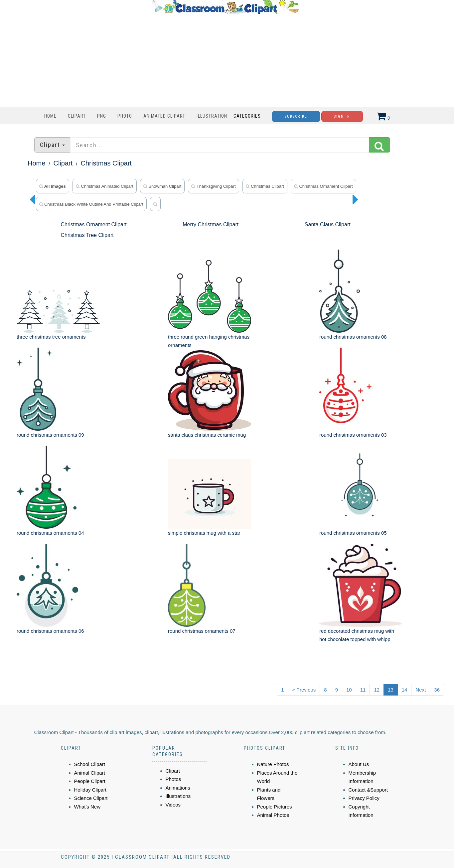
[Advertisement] (226, 61)
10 (349, 690)
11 (363, 690)
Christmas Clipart (106, 163)
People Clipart (90, 781)
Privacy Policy (364, 798)
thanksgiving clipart (213, 186)
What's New (87, 807)
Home (50, 116)
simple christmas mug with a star (204, 533)
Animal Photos (273, 815)
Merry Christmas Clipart (211, 224)
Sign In (342, 116)
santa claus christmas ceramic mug (207, 435)
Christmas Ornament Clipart (323, 186)
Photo (125, 116)
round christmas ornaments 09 (50, 435)
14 (405, 690)
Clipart (77, 116)
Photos (173, 779)
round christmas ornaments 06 (50, 631)
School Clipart (90, 764)
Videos (173, 805)
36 (437, 690)
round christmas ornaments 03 (353, 435)
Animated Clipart (164, 116)
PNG (102, 116)
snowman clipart (162, 186)
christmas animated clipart (105, 186)
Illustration (212, 116)
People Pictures (275, 807)
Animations (178, 788)
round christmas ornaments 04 (50, 533)
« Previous (304, 690)
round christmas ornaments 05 (353, 533)
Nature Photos (273, 764)
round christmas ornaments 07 (202, 631)
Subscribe (296, 116)
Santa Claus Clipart (328, 224)
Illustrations (178, 796)
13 (391, 690)
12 (377, 690)
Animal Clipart (90, 773)
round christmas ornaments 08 (353, 337)
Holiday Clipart (90, 790)
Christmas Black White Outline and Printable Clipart (91, 204)
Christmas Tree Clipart (87, 235)
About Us (359, 764)
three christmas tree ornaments (51, 337)
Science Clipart (91, 798)
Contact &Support (368, 790)
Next (421, 690)
